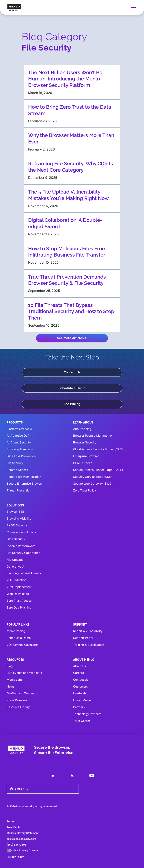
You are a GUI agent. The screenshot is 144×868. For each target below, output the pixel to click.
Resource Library (18, 707)
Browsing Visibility (19, 518)
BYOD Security (17, 525)
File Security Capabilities (23, 553)
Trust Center (82, 721)
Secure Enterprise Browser (25, 483)
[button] (133, 7)
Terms (10, 821)
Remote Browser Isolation (24, 477)
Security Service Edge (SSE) (92, 477)
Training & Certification (89, 645)
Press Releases (17, 700)
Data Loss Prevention (21, 456)
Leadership (81, 693)
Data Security (16, 539)
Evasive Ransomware (21, 546)
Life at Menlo (82, 700)
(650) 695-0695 (16, 845)
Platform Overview (19, 429)
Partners (79, 707)
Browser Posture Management (94, 435)
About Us (80, 666)
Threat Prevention (19, 490)
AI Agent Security (19, 442)
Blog (10, 666)
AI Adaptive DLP (18, 435)
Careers (78, 673)
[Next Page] (72, 338)
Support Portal (83, 638)
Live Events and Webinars (24, 673)
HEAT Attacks (83, 463)
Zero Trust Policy (85, 490)
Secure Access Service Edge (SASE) (98, 470)
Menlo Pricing (16, 631)
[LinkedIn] (52, 775)
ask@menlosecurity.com (21, 839)
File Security (15, 463)
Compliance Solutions (21, 532)
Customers (80, 686)
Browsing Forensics (20, 449)
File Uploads (15, 560)
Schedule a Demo (72, 388)
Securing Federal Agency (24, 573)
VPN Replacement (19, 587)
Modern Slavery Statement (23, 833)
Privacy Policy (15, 857)
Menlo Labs (15, 680)
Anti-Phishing (82, 429)
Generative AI (16, 566)
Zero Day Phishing (19, 607)
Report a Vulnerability (88, 631)
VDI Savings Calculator (22, 645)
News (11, 686)
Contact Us (72, 372)
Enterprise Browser (86, 456)
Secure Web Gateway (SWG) (93, 483)
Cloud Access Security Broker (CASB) (99, 449)
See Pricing (72, 404)
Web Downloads (18, 594)
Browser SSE (15, 512)
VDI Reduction (16, 580)
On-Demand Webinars (22, 693)
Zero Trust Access (19, 601)
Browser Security (85, 442)
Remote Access (17, 470)
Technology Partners (87, 714)
